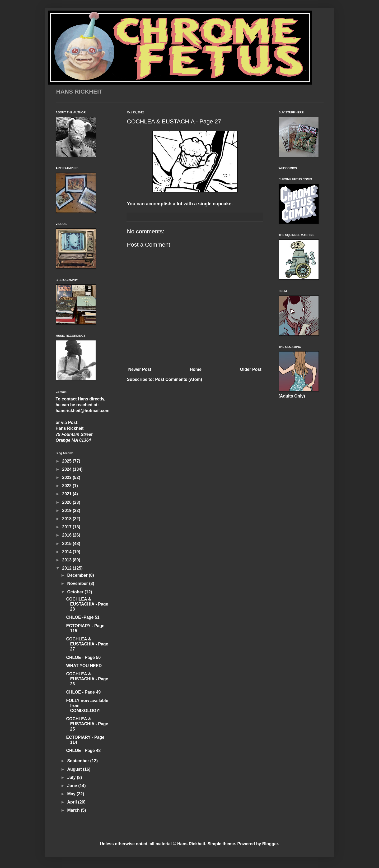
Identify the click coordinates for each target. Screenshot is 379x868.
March (74, 810)
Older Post (251, 369)
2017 (67, 527)
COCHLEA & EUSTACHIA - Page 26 (87, 679)
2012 (67, 568)
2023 (67, 477)
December (78, 575)
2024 (67, 469)
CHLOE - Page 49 (83, 692)
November (78, 583)
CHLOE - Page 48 (83, 751)
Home (195, 369)
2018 (67, 519)
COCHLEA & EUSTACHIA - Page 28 (87, 604)
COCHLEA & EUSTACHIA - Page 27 (87, 644)
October (76, 592)
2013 (67, 560)
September (79, 761)
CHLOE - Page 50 (83, 657)
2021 (67, 494)
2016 (67, 535)
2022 (67, 486)
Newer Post (140, 369)
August (75, 769)
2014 (67, 552)
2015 (67, 544)
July (72, 777)
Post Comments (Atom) (179, 379)
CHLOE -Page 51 (83, 617)
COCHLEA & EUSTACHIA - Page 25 (87, 724)
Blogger (270, 844)
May (72, 794)
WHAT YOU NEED (84, 666)
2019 (67, 511)
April (72, 802)
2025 (67, 461)
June (73, 786)
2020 (67, 502)
